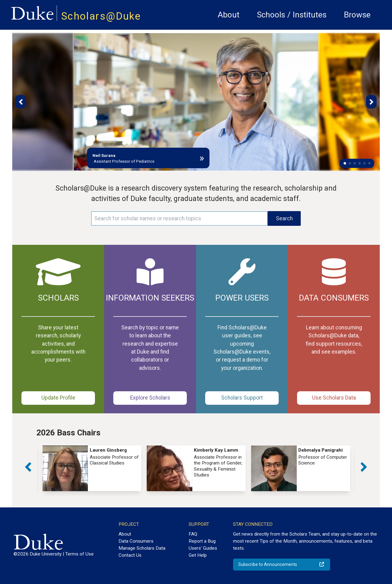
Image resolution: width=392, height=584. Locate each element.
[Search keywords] (179, 218)
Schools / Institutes (292, 15)
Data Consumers (136, 541)
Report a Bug (202, 541)
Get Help (198, 555)
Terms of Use (79, 554)
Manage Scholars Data (142, 548)
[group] (92, 468)
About (229, 15)
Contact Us (130, 555)
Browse (357, 15)
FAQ (193, 534)
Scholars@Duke (101, 16)
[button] (345, 163)
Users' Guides (203, 548)
